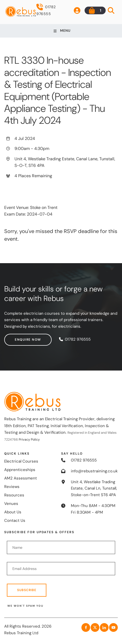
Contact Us (15, 520)
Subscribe (27, 590)
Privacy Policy (29, 440)
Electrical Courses (21, 461)
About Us (13, 512)
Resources (14, 495)
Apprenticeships (20, 470)
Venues (11, 504)
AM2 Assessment (21, 478)
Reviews (12, 487)
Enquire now (17, 337)
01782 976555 (46, 10)
